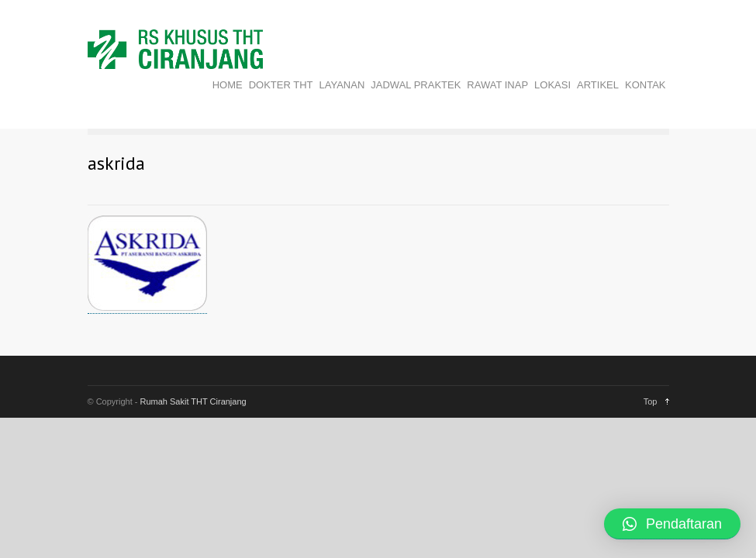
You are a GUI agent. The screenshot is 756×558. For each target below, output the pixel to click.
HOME (228, 85)
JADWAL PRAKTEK (416, 85)
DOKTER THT (281, 85)
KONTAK (646, 85)
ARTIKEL (598, 85)
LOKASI (552, 85)
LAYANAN (342, 85)
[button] (672, 524)
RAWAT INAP (497, 85)
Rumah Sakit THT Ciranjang (193, 401)
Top (651, 401)
